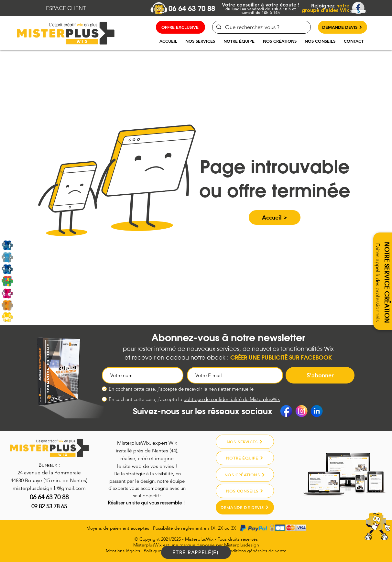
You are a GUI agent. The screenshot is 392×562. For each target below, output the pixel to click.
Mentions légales (123, 551)
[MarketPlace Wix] (7, 317)
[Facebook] (286, 411)
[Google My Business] (7, 281)
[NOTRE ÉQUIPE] (245, 458)
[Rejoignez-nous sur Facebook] (7, 245)
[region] (360, 533)
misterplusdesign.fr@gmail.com (49, 488)
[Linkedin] (7, 257)
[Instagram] (7, 269)
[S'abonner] (320, 375)
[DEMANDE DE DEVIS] (245, 507)
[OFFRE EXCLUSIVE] (180, 27)
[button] (200, 41)
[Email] (7, 293)
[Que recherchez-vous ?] (261, 27)
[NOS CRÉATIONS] (245, 475)
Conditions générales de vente (255, 551)
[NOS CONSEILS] (245, 491)
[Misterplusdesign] (7, 305)
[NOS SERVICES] (245, 442)
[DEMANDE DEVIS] (343, 27)
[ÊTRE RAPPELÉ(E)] (196, 552)
